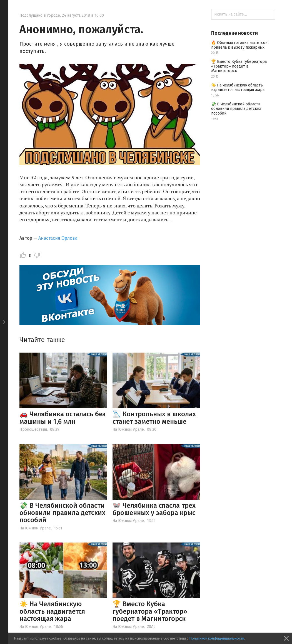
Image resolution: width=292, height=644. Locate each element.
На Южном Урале (128, 429)
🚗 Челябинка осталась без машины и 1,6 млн (63, 418)
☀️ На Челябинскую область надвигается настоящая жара (52, 611)
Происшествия (33, 429)
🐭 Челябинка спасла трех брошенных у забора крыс (154, 509)
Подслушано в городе (40, 15)
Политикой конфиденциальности (217, 638)
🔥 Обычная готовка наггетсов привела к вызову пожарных (239, 45)
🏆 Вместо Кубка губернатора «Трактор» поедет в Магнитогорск (150, 611)
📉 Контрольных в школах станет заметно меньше (154, 418)
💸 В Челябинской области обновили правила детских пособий (62, 513)
